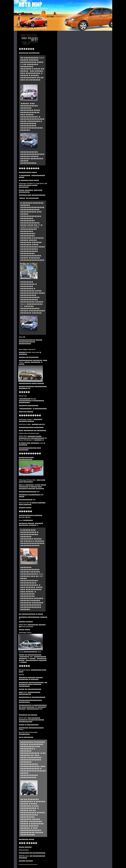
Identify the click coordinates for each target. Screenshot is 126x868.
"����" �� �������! (29, 198)
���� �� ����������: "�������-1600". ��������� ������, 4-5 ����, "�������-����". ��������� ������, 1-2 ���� (33, 659)
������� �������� (29, 53)
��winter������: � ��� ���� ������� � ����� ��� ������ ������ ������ (32, 487)
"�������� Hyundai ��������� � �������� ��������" (31, 401)
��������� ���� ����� (31, 383)
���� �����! (25, 847)
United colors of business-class (29, 433)
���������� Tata (27, 500)
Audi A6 (21, 675)
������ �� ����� (28, 715)
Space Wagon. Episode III (27, 349)
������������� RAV (29, 492)
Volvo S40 (22, 337)
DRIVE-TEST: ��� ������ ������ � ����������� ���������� (31, 720)
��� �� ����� (26, 412)
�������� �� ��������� (32, 853)
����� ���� (25, 508)
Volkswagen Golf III (25, 632)
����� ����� (26, 622)
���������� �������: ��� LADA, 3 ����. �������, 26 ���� (33, 362)
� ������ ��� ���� (29, 180)
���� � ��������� (29, 725)
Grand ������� (26, 520)
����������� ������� (31, 427)
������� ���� (26, 839)
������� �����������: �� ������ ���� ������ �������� (33, 684)
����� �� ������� (29, 357)
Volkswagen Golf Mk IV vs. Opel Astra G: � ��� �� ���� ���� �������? (33, 185)
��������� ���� (28, 172)
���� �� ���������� (30, 689)
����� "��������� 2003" (31, 709)
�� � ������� (26, 737)
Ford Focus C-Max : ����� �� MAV (32, 424)
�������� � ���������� (32, 697)
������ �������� (28, 406)
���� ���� (24, 630)
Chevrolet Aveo (24, 850)
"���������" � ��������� (33, 409)
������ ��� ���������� (32, 195)
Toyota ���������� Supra (30, 652)
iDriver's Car (23, 396)
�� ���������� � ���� (31, 614)
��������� (25, 344)
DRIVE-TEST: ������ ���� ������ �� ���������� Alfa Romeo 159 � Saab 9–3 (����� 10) (33, 438)
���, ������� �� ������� (32, 430)
